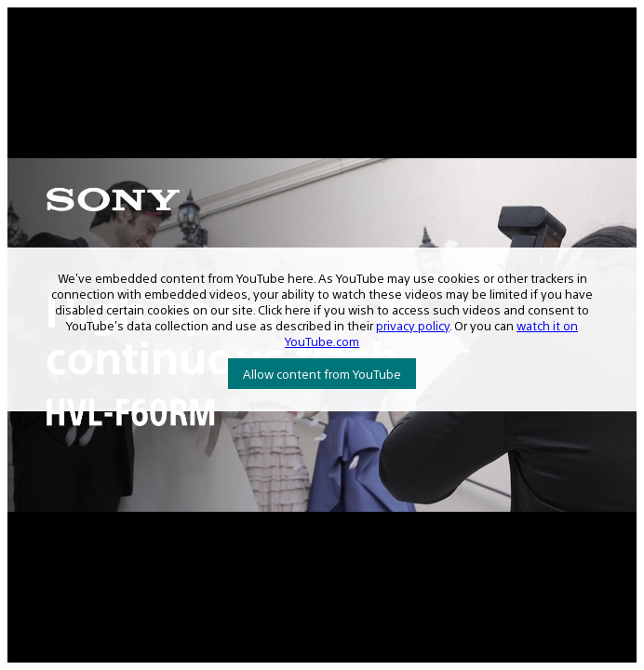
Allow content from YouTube (322, 374)
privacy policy (413, 325)
